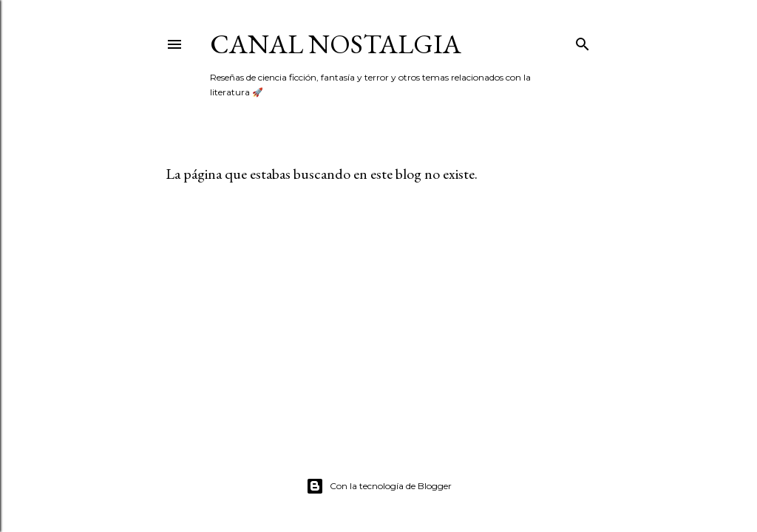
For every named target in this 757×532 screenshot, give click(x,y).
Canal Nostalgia (336, 44)
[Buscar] (583, 41)
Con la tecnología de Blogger (379, 486)
